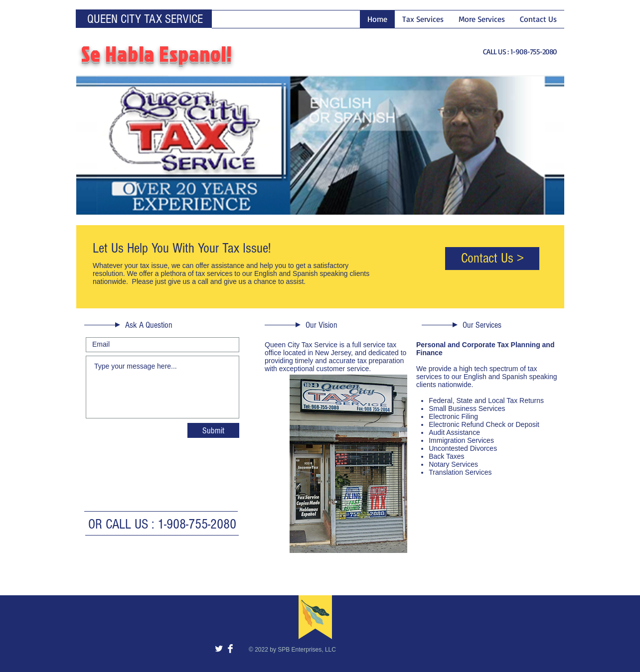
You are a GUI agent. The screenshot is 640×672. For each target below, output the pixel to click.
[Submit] (213, 430)
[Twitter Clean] (219, 649)
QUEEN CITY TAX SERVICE (145, 19)
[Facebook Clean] (230, 649)
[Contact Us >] (492, 259)
